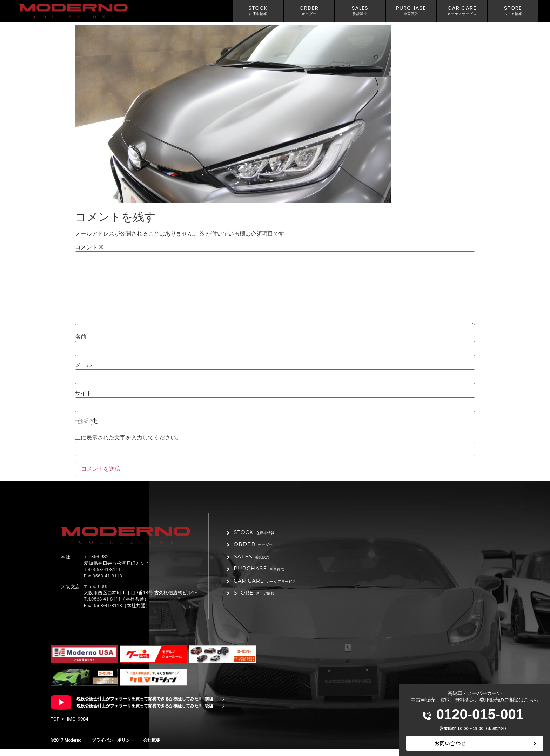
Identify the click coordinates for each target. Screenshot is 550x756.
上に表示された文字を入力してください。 (128, 438)
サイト (83, 393)
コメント (89, 247)
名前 (81, 337)
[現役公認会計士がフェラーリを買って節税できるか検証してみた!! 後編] (223, 713)
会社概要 (152, 748)
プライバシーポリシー (113, 748)
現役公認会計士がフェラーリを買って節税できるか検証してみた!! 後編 (145, 713)
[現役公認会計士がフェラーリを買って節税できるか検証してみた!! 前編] (223, 706)
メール (83, 365)
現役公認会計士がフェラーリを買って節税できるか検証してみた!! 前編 (145, 706)
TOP (55, 726)
